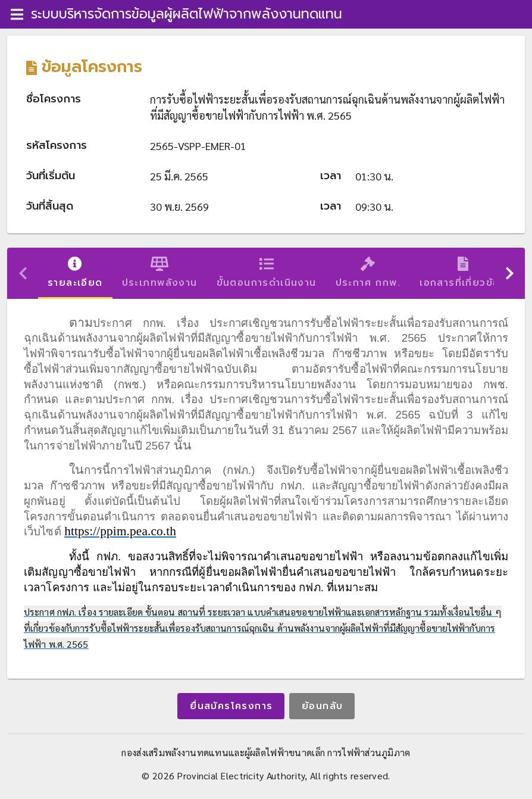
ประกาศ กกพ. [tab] (368, 273)
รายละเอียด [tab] (75, 273)
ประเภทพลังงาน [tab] (160, 273)
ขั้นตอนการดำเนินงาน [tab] (267, 273)
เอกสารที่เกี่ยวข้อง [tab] (463, 273)
